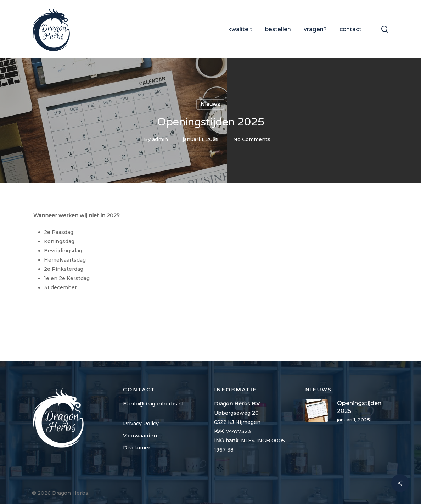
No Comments (252, 139)
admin (160, 139)
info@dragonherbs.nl (156, 404)
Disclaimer (137, 448)
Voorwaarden (140, 436)
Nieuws (210, 104)
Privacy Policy (141, 424)
